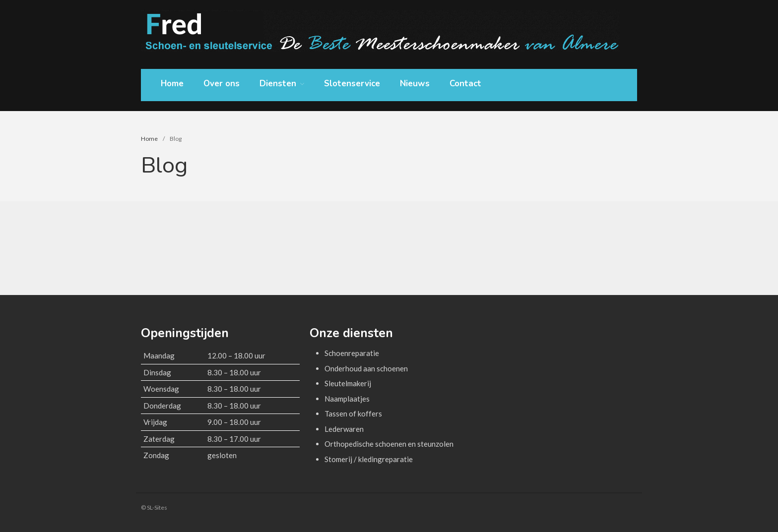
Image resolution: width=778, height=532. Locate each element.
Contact (465, 84)
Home (172, 84)
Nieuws (415, 84)
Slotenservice (352, 84)
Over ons (222, 84)
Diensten (278, 84)
